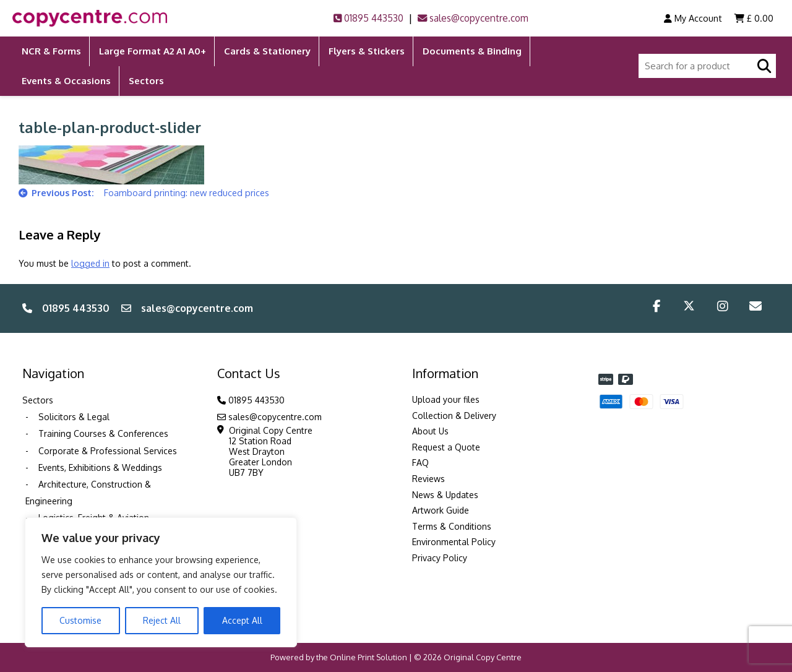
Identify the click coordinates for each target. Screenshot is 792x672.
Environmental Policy (454, 542)
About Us (430, 431)
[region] (161, 582)
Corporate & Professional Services (108, 451)
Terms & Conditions (452, 526)
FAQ (420, 463)
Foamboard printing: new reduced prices (187, 192)
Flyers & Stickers (367, 51)
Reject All (162, 620)
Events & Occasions (66, 81)
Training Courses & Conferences (103, 433)
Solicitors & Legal (74, 417)
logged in (90, 263)
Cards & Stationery (267, 51)
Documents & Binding (472, 51)
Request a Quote (446, 447)
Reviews (428, 479)
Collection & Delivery (454, 416)
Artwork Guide (441, 510)
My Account (693, 18)
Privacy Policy (440, 558)
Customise (80, 620)
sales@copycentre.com (473, 18)
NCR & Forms (51, 51)
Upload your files (446, 399)
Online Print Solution (368, 657)
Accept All (242, 620)
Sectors (146, 81)
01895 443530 (368, 18)
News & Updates (445, 495)
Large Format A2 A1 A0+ (153, 51)
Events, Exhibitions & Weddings (100, 467)
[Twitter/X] (689, 308)
